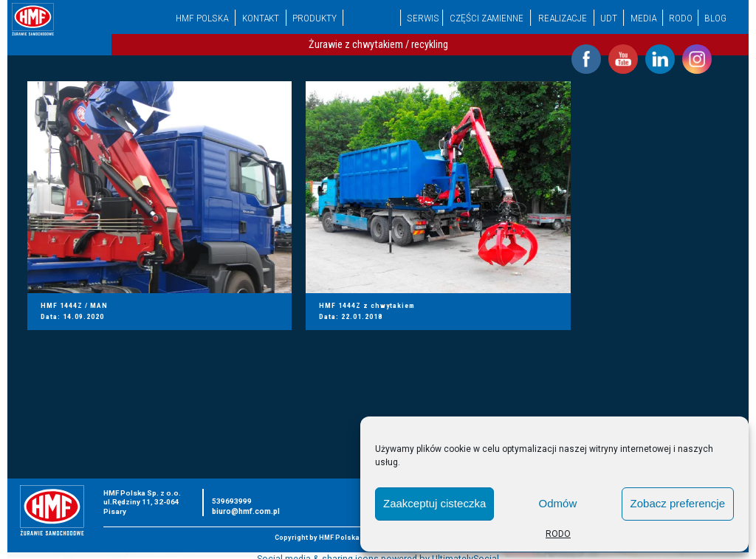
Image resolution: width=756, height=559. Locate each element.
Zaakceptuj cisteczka (434, 503)
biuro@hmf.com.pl (245, 511)
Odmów (558, 503)
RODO (558, 534)
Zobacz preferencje (678, 503)
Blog (715, 18)
